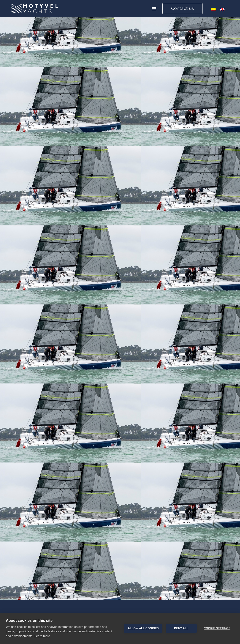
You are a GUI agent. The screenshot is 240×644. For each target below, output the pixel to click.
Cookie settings (217, 628)
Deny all (181, 628)
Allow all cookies (143, 628)
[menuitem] (214, 9)
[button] (154, 9)
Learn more (42, 636)
